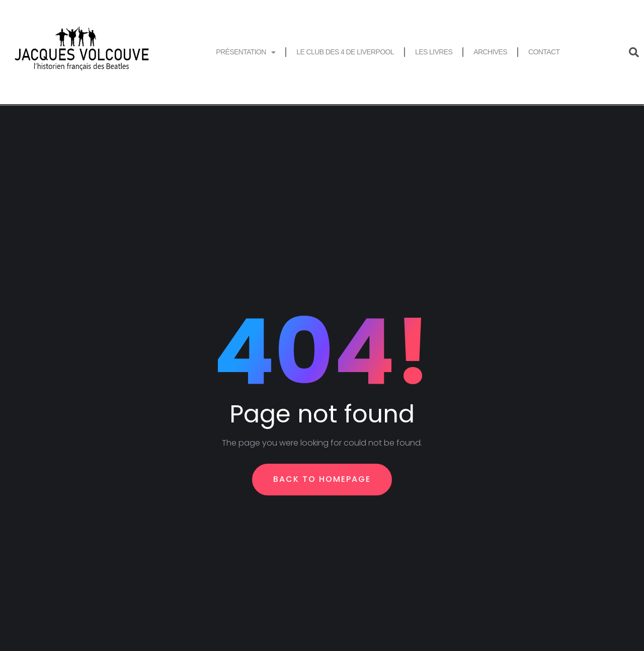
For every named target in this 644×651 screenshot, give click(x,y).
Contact (544, 52)
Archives (490, 52)
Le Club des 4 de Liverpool (345, 52)
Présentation (246, 52)
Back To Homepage (322, 479)
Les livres (434, 52)
